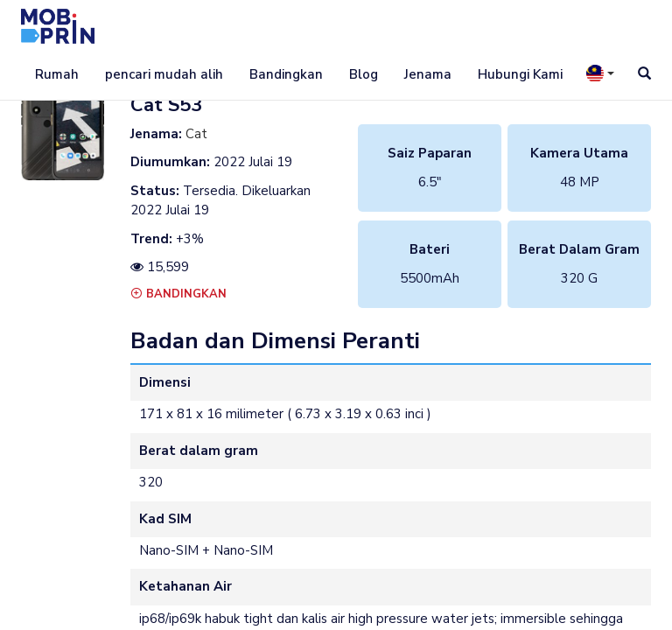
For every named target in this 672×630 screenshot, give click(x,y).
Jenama (428, 74)
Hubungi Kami (520, 74)
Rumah (57, 74)
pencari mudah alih (164, 74)
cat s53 (166, 105)
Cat (196, 134)
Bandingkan (286, 74)
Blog (364, 74)
